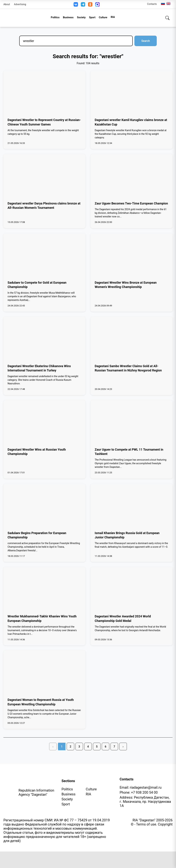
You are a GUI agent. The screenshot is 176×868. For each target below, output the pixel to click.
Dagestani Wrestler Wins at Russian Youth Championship (37, 452)
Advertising (20, 4)
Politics (55, 17)
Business (68, 17)
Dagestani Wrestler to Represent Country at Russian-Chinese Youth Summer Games (44, 122)
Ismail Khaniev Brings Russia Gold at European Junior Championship (127, 535)
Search (146, 41)
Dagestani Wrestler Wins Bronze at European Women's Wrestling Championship (126, 285)
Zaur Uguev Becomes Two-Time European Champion (131, 203)
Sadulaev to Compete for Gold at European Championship (37, 285)
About (7, 4)
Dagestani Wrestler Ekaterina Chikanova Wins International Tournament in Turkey (39, 368)
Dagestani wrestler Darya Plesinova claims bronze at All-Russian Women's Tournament (44, 206)
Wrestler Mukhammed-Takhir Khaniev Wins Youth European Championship (42, 618)
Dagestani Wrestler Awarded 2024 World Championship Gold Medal (123, 618)
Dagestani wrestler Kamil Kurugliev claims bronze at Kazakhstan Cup (131, 122)
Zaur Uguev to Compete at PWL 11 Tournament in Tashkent (129, 452)
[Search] (167, 18)
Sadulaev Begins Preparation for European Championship (37, 535)
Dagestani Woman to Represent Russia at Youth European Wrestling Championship (41, 702)
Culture (103, 17)
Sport (92, 17)
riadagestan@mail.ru (146, 787)
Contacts (152, 4)
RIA (113, 17)
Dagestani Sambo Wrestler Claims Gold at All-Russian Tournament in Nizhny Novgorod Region (128, 368)
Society (81, 17)
